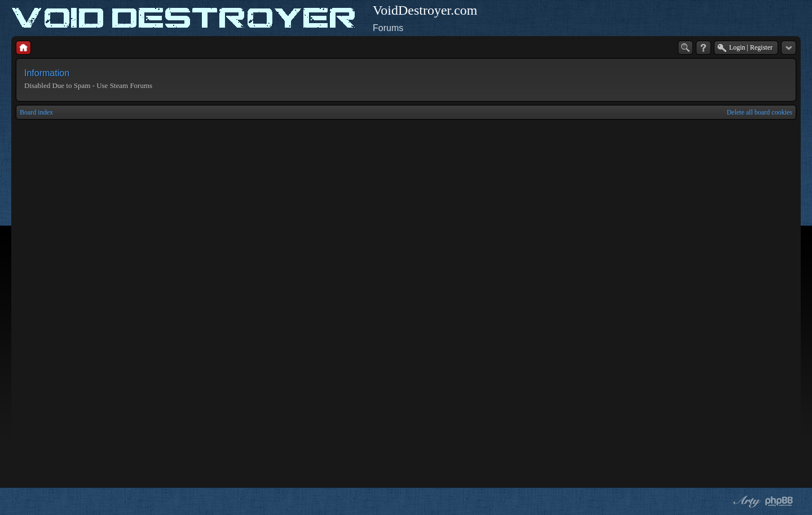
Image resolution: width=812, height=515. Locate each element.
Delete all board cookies (760, 112)
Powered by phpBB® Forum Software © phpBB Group (779, 501)
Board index (36, 112)
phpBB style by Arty (745, 501)
